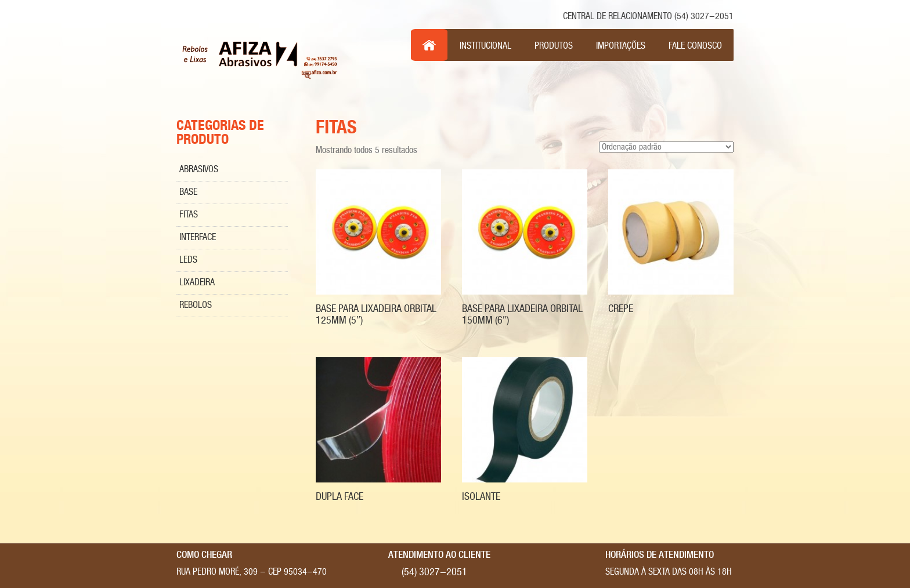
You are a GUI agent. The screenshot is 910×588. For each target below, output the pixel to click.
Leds (188, 260)
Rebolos (196, 305)
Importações (621, 46)
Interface (198, 237)
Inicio (429, 46)
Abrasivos (199, 170)
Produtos (554, 46)
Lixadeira (197, 283)
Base (188, 192)
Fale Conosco (695, 46)
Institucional (485, 46)
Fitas (189, 215)
